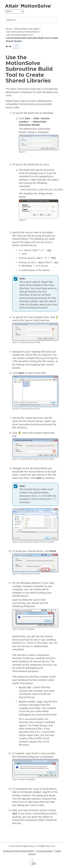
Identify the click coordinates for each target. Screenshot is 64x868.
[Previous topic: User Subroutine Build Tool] (7, 47)
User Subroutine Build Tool (19, 35)
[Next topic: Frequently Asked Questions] (10, 47)
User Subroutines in (22, 32)
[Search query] (31, 20)
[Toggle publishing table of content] (16, 47)
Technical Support (44, 851)
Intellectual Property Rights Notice (19, 851)
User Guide (27, 29)
